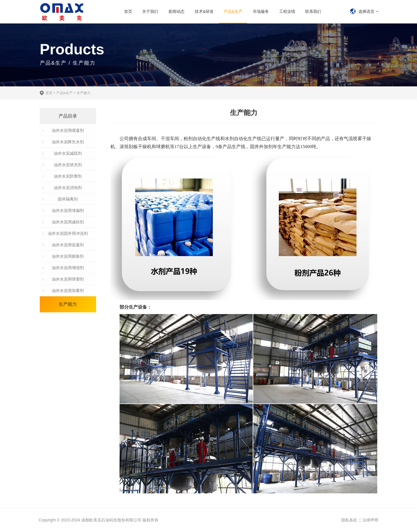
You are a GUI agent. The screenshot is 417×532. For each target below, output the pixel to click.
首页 (128, 11)
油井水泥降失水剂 (68, 142)
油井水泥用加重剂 (68, 291)
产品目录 (68, 116)
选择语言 (366, 11)
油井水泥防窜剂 (68, 176)
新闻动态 (176, 11)
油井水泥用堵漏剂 (68, 211)
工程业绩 (287, 11)
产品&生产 (233, 11)
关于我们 (150, 11)
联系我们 (313, 11)
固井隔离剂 (68, 199)
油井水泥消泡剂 (68, 188)
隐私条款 (349, 520)
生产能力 (84, 93)
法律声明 (370, 520)
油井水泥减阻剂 (68, 153)
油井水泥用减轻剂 (68, 222)
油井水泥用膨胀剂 (68, 256)
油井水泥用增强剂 (68, 268)
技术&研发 (204, 11)
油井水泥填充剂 (68, 165)
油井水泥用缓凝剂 (68, 130)
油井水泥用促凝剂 (68, 245)
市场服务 (261, 11)
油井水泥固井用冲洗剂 (68, 233)
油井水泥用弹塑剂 (68, 279)
